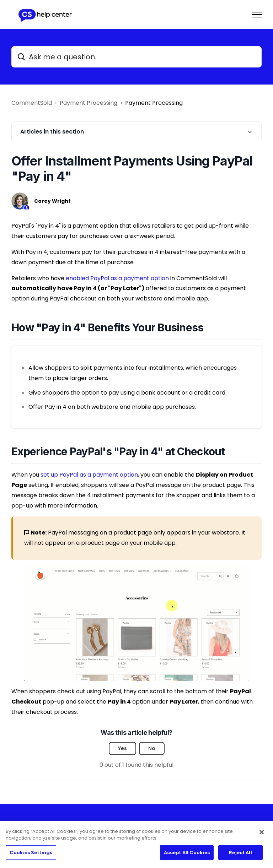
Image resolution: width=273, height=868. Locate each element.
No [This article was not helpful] (152, 748)
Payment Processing (89, 103)
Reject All (240, 855)
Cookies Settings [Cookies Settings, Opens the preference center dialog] (31, 855)
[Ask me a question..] (136, 57)
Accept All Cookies (187, 855)
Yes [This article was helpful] (122, 748)
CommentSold (32, 103)
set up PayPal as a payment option (89, 475)
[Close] (262, 835)
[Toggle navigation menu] (257, 15)
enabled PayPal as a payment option (117, 278)
